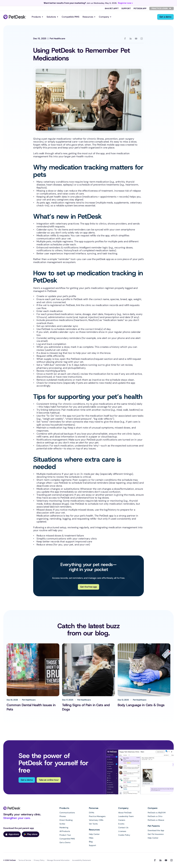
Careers (122, 820)
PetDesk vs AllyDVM (157, 813)
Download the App (156, 830)
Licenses (122, 831)
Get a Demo (65, 842)
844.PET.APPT (112, 8)
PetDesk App (140, 8)
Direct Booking (66, 820)
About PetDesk (125, 813)
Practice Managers (97, 816)
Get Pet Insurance (156, 834)
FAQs (91, 838)
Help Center (94, 834)
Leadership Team (126, 816)
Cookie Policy (124, 835)
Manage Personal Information (58, 860)
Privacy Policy (39, 860)
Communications (67, 813)
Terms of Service (25, 860)
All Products (65, 831)
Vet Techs (93, 824)
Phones (63, 816)
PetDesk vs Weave (156, 820)
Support (126, 8)
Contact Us (123, 828)
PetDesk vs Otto (155, 816)
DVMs (92, 813)
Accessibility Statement (81, 860)
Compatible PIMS (70, 17)
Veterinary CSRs (96, 820)
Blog (91, 842)
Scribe (62, 824)
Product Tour (65, 835)
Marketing (64, 828)
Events (121, 824)
